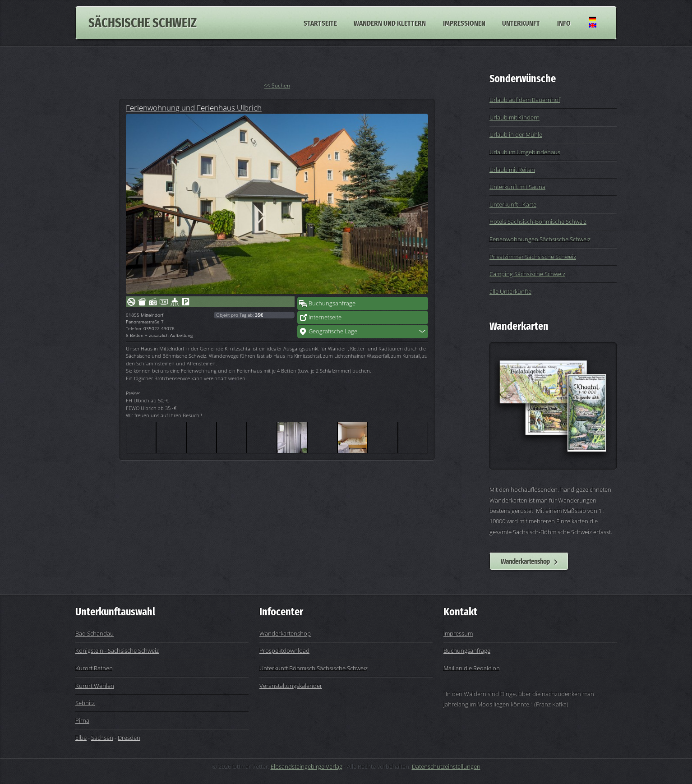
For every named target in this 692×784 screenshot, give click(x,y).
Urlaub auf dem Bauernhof (525, 100)
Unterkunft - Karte (513, 204)
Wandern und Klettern (390, 23)
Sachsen (102, 738)
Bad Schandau (95, 633)
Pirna (82, 720)
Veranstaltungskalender (291, 686)
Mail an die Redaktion (472, 668)
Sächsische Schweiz (143, 23)
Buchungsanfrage (332, 303)
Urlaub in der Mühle (516, 134)
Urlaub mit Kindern (514, 117)
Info (564, 23)
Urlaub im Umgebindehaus (525, 152)
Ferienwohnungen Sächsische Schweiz (540, 239)
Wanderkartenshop (525, 561)
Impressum (458, 633)
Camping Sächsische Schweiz (527, 274)
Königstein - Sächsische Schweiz (117, 650)
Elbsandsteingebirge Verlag (307, 766)
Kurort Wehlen (95, 686)
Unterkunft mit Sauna (517, 187)
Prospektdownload (284, 650)
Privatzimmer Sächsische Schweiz (533, 257)
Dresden (129, 738)
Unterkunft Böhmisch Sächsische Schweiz (314, 668)
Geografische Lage (333, 331)
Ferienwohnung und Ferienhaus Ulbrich (194, 107)
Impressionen (464, 23)
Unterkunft (521, 23)
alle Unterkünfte (510, 291)
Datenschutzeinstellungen (446, 766)
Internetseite (325, 317)
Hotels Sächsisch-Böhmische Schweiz (538, 221)
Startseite (320, 23)
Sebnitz (85, 703)
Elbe (81, 738)
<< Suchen (277, 85)
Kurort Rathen (94, 668)
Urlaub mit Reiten (512, 170)
